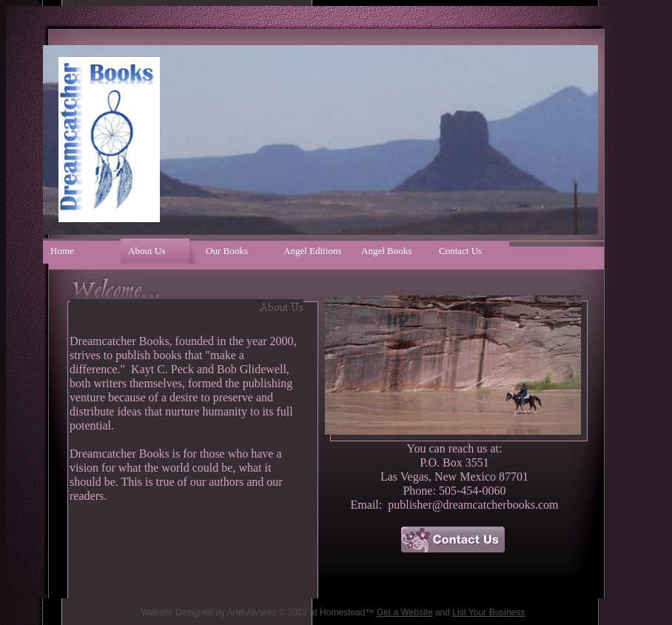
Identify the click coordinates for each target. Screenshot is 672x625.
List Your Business (488, 612)
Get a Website (405, 612)
